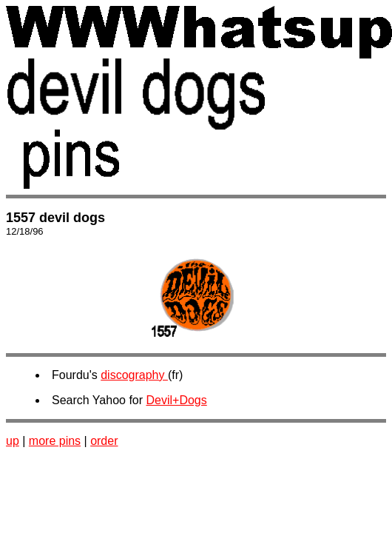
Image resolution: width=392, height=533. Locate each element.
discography (134, 375)
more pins (55, 441)
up (13, 441)
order (104, 441)
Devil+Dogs (177, 400)
